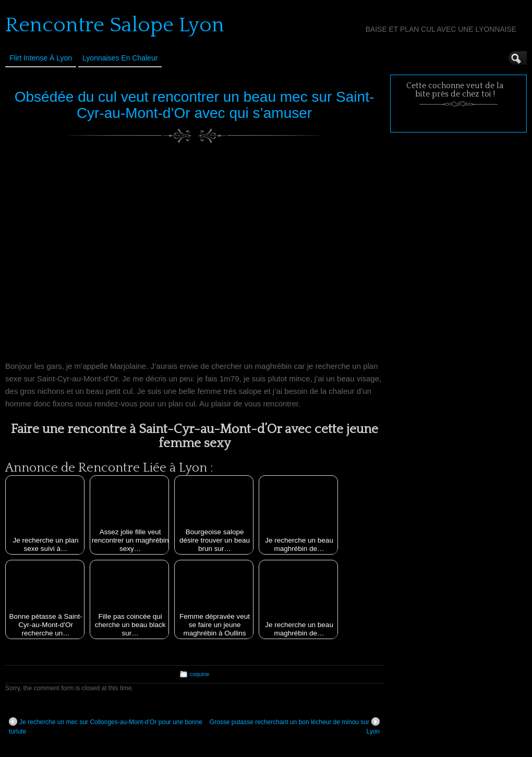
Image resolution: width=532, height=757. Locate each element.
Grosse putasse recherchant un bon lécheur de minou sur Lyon (295, 726)
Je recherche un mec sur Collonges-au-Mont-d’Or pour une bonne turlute (106, 726)
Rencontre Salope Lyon (115, 25)
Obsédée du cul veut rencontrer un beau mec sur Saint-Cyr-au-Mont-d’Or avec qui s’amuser (195, 105)
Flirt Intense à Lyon (41, 58)
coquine (200, 674)
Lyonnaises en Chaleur (120, 58)
